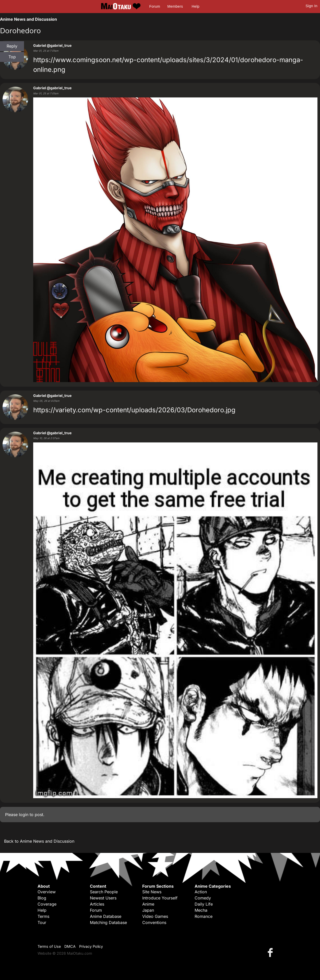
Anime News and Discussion (28, 19)
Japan (148, 910)
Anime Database (106, 916)
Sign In (312, 6)
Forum (155, 6)
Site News (152, 892)
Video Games (155, 916)
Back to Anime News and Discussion (39, 841)
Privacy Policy (91, 946)
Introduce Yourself (160, 898)
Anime (148, 904)
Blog (42, 898)
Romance (204, 916)
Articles (97, 904)
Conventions (154, 922)
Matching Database (108, 922)
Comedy (203, 898)
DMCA (70, 946)
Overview (47, 892)
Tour (42, 922)
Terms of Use (49, 946)
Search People (104, 892)
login (24, 815)
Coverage (47, 904)
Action (201, 892)
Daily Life (204, 904)
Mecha (201, 910)
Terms (43, 916)
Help (196, 6)
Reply (12, 46)
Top (12, 57)
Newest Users (103, 898)
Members (175, 6)
